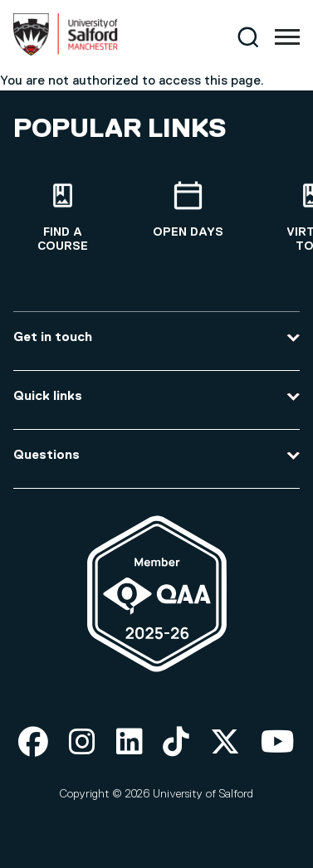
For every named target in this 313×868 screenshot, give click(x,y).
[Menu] (287, 37)
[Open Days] (188, 210)
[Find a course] (63, 217)
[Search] (248, 37)
